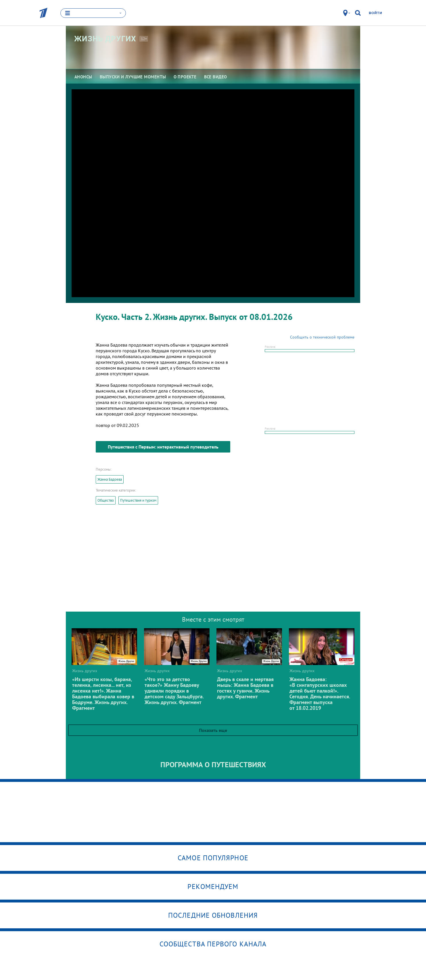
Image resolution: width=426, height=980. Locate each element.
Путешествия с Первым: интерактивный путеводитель (163, 447)
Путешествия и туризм (138, 500)
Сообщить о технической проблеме (322, 337)
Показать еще (213, 730)
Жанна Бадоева (110, 479)
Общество (106, 500)
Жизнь (105, 39)
